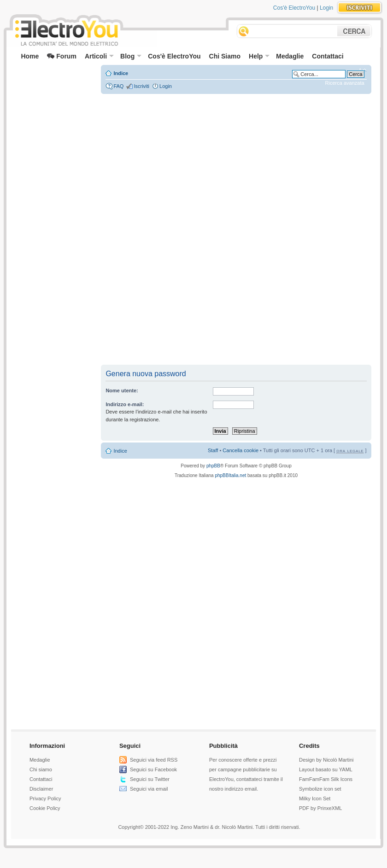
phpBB (213, 466)
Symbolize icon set (320, 789)
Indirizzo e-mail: (125, 404)
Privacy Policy (45, 798)
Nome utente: (122, 390)
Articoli (99, 56)
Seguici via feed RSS (154, 760)
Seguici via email (149, 789)
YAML (346, 769)
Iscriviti (141, 86)
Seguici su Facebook (153, 769)
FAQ (118, 86)
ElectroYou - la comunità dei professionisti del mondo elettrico (66, 32)
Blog (131, 56)
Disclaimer (41, 789)
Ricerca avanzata (345, 83)
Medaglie (290, 56)
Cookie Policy (45, 808)
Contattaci (328, 56)
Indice (121, 73)
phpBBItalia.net (230, 475)
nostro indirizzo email (233, 789)
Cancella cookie (240, 450)
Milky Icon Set (315, 798)
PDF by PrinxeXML (321, 808)
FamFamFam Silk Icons (326, 779)
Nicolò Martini (338, 760)
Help (259, 56)
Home (30, 56)
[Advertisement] (53, 86)
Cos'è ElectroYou (294, 8)
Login (326, 8)
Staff (213, 450)
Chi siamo (41, 769)
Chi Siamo (225, 56)
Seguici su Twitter (150, 779)
